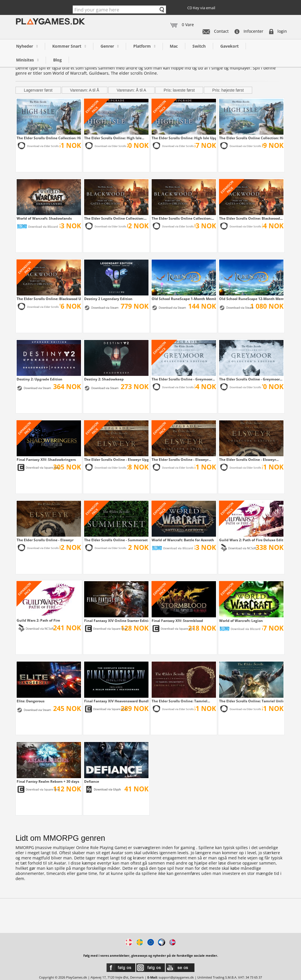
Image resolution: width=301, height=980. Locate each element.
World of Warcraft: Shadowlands (44, 218)
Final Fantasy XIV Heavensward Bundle (116, 701)
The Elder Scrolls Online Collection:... (115, 218)
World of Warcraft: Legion (241, 621)
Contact (216, 31)
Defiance (92, 781)
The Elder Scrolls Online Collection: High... (49, 138)
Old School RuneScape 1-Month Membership (184, 299)
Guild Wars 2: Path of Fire (38, 620)
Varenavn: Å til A (131, 90)
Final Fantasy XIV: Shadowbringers (46, 459)
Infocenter (249, 31)
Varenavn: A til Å (85, 90)
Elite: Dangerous (31, 701)
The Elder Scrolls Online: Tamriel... (181, 701)
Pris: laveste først (179, 90)
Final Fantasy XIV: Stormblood (177, 621)
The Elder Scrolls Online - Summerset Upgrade (116, 540)
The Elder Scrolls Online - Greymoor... (183, 379)
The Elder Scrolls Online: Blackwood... (251, 218)
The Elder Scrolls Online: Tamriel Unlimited (251, 701)
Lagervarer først (38, 90)
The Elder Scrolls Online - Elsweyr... (181, 459)
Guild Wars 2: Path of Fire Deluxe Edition (251, 540)
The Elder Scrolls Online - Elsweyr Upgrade (116, 459)
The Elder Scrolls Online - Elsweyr (45, 540)
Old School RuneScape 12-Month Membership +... (251, 299)
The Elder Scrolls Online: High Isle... (114, 138)
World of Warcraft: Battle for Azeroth (183, 540)
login (278, 31)
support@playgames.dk (176, 977)
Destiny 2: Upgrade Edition (39, 379)
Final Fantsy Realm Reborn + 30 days (48, 781)
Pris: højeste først (228, 90)
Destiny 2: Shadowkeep (104, 379)
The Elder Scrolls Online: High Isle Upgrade (184, 138)
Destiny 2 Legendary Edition (108, 299)
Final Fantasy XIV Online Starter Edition (116, 621)
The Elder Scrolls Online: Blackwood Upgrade (49, 299)
